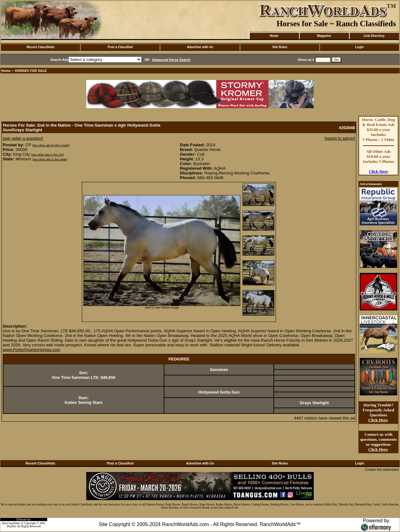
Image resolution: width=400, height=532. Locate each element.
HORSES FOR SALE (31, 71)
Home (274, 36)
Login (360, 47)
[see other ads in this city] (47, 155)
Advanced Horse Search (171, 60)
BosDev (12, 526)
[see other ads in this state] (50, 159)
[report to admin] (340, 138)
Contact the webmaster (382, 469)
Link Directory (374, 36)
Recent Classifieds (40, 47)
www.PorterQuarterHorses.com (32, 350)
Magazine (324, 36)
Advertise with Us (200, 47)
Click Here (378, 171)
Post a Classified (120, 47)
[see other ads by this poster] (51, 145)
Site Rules (280, 47)
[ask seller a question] (23, 138)
